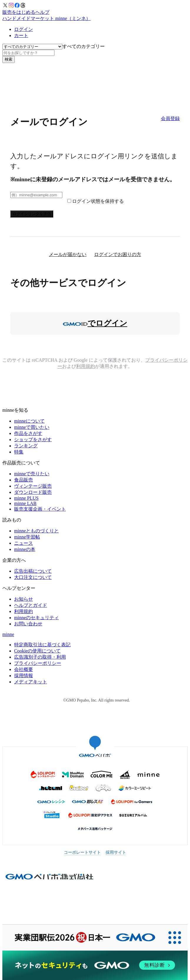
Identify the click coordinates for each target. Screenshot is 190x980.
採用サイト (116, 852)
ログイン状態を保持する (98, 201)
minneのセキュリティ (36, 618)
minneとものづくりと (36, 531)
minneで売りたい (32, 474)
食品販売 (24, 480)
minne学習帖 (27, 537)
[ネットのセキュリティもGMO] (95, 965)
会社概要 (24, 669)
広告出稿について (33, 571)
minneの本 (25, 549)
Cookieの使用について (37, 651)
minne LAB (25, 503)
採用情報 (24, 676)
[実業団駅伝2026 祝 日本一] (82, 938)
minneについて (29, 421)
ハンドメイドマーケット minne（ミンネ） (46, 18)
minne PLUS (26, 498)
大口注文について (33, 577)
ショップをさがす (33, 440)
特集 (19, 452)
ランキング (26, 446)
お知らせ (24, 599)
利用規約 (86, 366)
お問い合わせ (28, 624)
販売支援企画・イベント (40, 509)
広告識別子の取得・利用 (40, 657)
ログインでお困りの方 (118, 254)
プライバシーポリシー (38, 663)
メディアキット (31, 682)
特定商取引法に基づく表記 (42, 645)
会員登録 (170, 118)
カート (21, 35)
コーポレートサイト (82, 852)
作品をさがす (28, 433)
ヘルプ (42, 12)
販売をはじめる (19, 12)
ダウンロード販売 (33, 492)
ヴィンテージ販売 (33, 486)
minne (8, 634)
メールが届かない (68, 254)
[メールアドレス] (36, 195)
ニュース (24, 543)
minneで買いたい (32, 427)
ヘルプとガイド (31, 605)
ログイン (24, 29)
